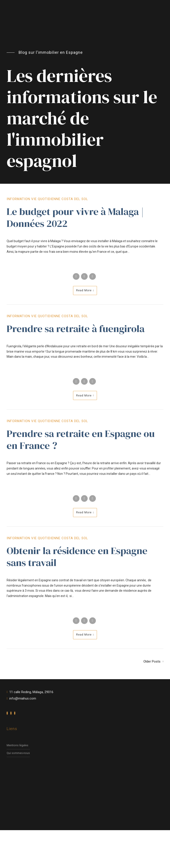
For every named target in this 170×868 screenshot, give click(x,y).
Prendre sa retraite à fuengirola (76, 332)
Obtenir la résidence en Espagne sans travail (77, 560)
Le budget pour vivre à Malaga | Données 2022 (75, 221)
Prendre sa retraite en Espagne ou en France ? (81, 443)
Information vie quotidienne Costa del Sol (47, 202)
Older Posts (152, 661)
